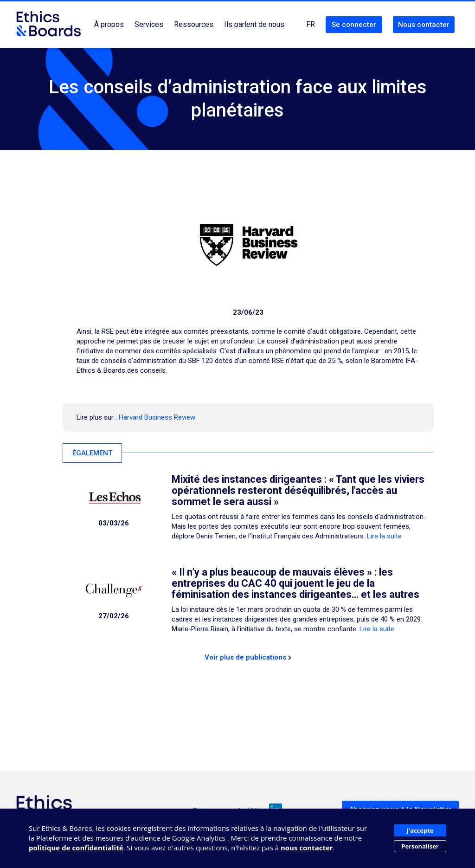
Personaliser (420, 846)
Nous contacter (424, 25)
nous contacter (307, 848)
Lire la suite (384, 536)
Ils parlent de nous (254, 24)
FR (311, 24)
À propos (109, 24)
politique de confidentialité (76, 848)
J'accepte (420, 830)
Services (149, 24)
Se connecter (354, 25)
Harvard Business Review (157, 417)
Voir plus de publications (248, 657)
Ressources (194, 24)
